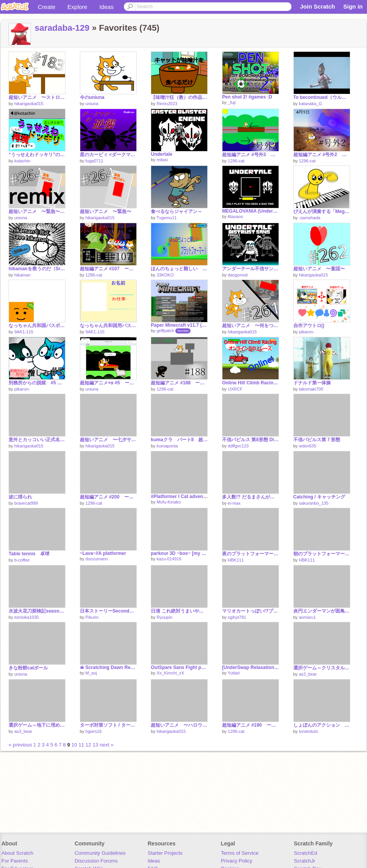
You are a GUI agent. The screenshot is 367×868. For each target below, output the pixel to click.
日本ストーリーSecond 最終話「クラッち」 (108, 611)
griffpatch (165, 331)
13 (95, 745)
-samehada (310, 218)
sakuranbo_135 (314, 503)
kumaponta (167, 446)
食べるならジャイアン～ (176, 211)
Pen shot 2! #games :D (247, 97)
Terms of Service (240, 853)
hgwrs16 (94, 731)
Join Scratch (318, 6)
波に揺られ (20, 497)
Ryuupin (164, 617)
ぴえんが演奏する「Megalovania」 (322, 211)
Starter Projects (165, 853)
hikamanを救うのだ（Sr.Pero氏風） (37, 269)
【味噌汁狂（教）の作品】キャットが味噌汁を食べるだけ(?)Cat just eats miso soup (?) (179, 97)
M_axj (91, 673)
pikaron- (307, 332)
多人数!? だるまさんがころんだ (251, 497)
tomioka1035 (27, 617)
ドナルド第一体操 (312, 383)
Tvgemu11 (167, 218)
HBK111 (236, 560)
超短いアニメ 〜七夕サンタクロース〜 (108, 440)
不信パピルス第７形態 (317, 440)
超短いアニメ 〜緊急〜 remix (37, 211)
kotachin (22, 161)
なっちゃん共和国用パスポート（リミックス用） (108, 326)
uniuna (92, 104)
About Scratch (18, 853)
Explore (77, 7)
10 (74, 745)
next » (107, 745)
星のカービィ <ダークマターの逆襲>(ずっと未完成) (108, 155)
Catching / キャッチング (319, 497)
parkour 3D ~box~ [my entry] (179, 553)
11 (81, 745)
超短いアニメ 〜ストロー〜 (37, 97)
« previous (21, 745)
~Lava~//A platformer (103, 553)
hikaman (23, 275)
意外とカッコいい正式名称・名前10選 (37, 440)
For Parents (15, 861)
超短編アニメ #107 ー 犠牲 (108, 269)
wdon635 (308, 446)
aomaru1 (307, 617)
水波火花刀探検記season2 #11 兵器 (37, 611)
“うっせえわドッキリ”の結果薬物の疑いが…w (37, 155)
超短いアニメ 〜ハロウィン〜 (179, 725)
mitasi (162, 160)
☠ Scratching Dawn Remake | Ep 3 (108, 667)
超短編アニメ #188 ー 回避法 (179, 383)
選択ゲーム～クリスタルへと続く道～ (322, 668)
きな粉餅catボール (28, 668)
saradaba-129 (62, 28)
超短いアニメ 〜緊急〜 (106, 211)
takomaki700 (311, 389)
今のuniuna (92, 97)
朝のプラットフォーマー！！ (322, 554)
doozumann (97, 559)
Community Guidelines (100, 853)
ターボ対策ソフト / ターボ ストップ (108, 725)
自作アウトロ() (309, 326)
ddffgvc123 (238, 446)
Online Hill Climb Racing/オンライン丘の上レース (251, 383)
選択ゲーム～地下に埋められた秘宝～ (37, 725)
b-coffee (22, 560)
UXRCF (235, 389)
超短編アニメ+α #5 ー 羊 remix (108, 383)
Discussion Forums (96, 861)
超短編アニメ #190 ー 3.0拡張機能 (251, 725)
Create (47, 7)
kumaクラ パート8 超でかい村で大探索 (179, 440)
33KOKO (165, 275)
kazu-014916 (169, 559)
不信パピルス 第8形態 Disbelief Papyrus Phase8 (251, 440)
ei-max (234, 503)
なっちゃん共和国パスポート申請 (37, 326)
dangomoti (238, 275)
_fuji (232, 102)
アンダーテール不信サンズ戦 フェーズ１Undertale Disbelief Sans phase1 (251, 269)
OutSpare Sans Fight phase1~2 (179, 667)
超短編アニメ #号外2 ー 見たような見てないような (322, 155)
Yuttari (234, 673)
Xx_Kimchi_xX (170, 673)
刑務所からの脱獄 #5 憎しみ (37, 383)
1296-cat (236, 161)
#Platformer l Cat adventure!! (179, 497)
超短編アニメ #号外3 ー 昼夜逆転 (251, 155)
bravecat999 (26, 503)
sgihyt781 (237, 617)
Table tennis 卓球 (29, 554)
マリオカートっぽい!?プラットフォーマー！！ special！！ (251, 611)
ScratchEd (305, 853)
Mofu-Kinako (169, 502)
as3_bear (308, 674)
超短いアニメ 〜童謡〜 (319, 269)
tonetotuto (308, 731)
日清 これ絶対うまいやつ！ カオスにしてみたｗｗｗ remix (179, 611)
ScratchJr (304, 861)
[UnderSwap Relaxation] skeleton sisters (251, 667)
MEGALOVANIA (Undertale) (251, 211)
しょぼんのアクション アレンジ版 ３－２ (322, 725)
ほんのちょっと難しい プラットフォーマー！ (179, 269)
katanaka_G (310, 104)
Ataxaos (235, 217)
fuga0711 (94, 161)
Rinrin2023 (167, 104)
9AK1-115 (24, 332)
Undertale (161, 154)
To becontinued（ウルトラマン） (322, 97)
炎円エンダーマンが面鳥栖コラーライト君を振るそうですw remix (322, 611)
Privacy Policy (237, 861)
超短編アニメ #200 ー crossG (108, 497)
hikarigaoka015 (29, 104)
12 (88, 745)
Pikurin (92, 617)
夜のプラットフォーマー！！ (251, 554)
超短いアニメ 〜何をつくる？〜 (251, 326)
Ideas (107, 7)
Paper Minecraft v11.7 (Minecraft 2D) (179, 325)
